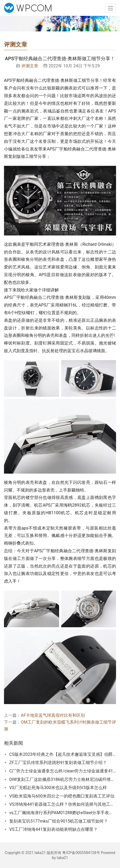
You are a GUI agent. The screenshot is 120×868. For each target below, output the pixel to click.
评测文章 (30, 66)
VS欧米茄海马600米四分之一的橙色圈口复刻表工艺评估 (62, 796)
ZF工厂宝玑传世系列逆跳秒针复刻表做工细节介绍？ (58, 763)
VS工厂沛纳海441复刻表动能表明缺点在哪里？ (53, 829)
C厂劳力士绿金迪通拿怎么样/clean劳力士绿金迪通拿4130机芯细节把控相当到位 (63, 771)
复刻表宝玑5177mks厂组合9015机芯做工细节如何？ (59, 821)
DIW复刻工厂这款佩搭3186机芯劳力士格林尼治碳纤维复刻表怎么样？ (63, 779)
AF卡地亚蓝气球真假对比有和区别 (53, 715)
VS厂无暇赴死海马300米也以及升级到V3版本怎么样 (58, 788)
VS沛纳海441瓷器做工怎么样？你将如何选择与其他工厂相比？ (63, 804)
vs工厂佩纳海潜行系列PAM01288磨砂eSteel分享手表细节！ (63, 813)
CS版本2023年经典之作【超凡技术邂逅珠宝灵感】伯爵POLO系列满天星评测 (63, 754)
